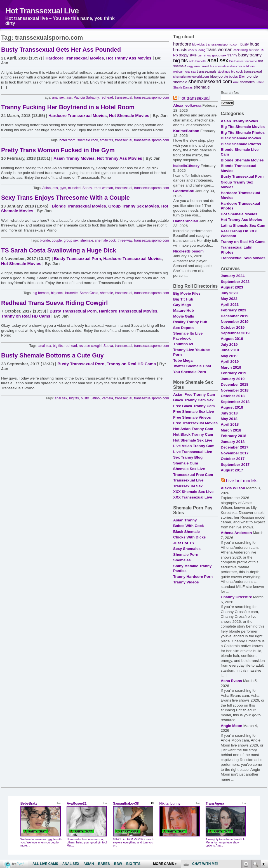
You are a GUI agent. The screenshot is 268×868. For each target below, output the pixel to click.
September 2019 (235, 333)
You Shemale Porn (190, 372)
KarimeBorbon (186, 131)
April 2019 (230, 362)
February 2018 (233, 436)
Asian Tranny (185, 520)
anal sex (58, 97)
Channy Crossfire (236, 597)
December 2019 (235, 316)
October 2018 (233, 396)
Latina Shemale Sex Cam (243, 226)
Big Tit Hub (183, 299)
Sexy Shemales (187, 549)
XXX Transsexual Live (193, 497)
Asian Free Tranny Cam (194, 394)
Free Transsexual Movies (195, 423)
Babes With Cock (189, 526)
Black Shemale (186, 532)
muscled (74, 188)
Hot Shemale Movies (129, 116)
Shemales (182, 560)
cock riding (241, 50)
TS (262, 50)
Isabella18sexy (186, 166)
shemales (247, 82)
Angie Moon (231, 726)
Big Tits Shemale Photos (243, 133)
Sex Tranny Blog (188, 457)
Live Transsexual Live (193, 452)
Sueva (108, 346)
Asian (46, 188)
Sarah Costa (89, 293)
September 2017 (235, 465)
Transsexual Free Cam (193, 475)
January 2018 (233, 442)
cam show (204, 55)
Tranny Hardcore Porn (193, 577)
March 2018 (231, 430)
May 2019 (229, 356)
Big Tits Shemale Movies (243, 127)
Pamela (107, 398)
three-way (125, 240)
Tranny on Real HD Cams (26, 316)
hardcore (182, 44)
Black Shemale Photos (241, 144)
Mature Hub (184, 310)
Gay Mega (182, 305)
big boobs (231, 76)
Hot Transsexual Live (42, 11)
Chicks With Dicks (189, 537)
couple (57, 240)
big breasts (41, 293)
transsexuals (206, 71)
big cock (57, 293)
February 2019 (233, 373)
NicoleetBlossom (188, 251)
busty (85, 398)
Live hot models (242, 481)
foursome (251, 61)
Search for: (230, 93)
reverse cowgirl (90, 346)
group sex (71, 240)
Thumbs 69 (183, 344)
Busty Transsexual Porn (77, 259)
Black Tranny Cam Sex (193, 400)
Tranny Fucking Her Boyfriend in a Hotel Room (68, 107)
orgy (190, 66)
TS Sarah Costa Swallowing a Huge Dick (59, 251)
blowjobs (198, 44)
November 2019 (235, 322)
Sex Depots (183, 328)
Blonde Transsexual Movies (79, 206)
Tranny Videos (186, 582)
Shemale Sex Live (189, 469)
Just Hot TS (184, 543)
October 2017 (233, 459)
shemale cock (88, 140)
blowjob (216, 76)
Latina (260, 82)
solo (192, 61)
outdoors (249, 66)
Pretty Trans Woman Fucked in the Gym (58, 150)
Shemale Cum (186, 463)
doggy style (188, 55)
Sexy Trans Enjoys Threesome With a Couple (65, 198)
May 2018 (229, 419)
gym (63, 188)
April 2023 (230, 305)
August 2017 (232, 470)
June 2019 (230, 350)
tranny (232, 55)
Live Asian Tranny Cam (194, 446)
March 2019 (231, 367)
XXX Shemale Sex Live (193, 492)
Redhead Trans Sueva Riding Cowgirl (54, 303)
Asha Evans (231, 681)
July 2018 (229, 413)
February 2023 (233, 310)
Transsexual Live (188, 480)
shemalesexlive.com (229, 66)
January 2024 (233, 276)
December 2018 (235, 384)
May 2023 (229, 299)
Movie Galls (184, 316)
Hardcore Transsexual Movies (75, 58)
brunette (71, 293)
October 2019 (233, 327)
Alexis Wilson (233, 488)
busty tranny (250, 55)
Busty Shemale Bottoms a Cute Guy (52, 356)
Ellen (242, 77)
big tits (58, 346)
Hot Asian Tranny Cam (193, 429)
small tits (106, 140)
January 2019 (233, 379)
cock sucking (197, 50)
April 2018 (230, 424)
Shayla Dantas (183, 87)
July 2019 (229, 344)
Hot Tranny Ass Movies (129, 58)
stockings (224, 71)
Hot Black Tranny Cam (193, 434)
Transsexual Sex (188, 486)
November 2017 (235, 453)
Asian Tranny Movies (74, 158)
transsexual (124, 97)
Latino (95, 398)
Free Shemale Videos (192, 417)
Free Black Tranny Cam (194, 406)
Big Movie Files (187, 293)
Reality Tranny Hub (190, 322)
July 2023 (229, 293)
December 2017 (235, 447)
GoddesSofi (184, 191)
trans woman (103, 188)
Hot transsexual (194, 98)
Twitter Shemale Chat (192, 366)
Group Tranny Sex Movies (134, 206)
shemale (87, 240)
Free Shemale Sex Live (194, 412)
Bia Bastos (237, 61)
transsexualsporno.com (151, 97)
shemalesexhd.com (210, 82)
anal (198, 66)
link (263, 781)
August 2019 (232, 339)
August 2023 (232, 287)
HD (176, 55)
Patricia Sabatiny (86, 97)
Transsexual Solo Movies (243, 258)
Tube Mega (183, 360)
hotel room (68, 140)
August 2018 (232, 407)
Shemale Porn (186, 555)
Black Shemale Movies (241, 138)
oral (236, 82)
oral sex (190, 71)
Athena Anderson (236, 533)
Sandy (87, 188)
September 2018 (235, 402)
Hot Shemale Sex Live (193, 440)
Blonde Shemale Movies (242, 160)
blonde (45, 240)
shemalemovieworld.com (191, 76)
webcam (179, 71)
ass (69, 97)
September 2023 (235, 282)
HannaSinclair (186, 221)
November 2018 (235, 390)
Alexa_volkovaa (187, 105)
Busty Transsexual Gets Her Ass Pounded (61, 50)
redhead (107, 97)
